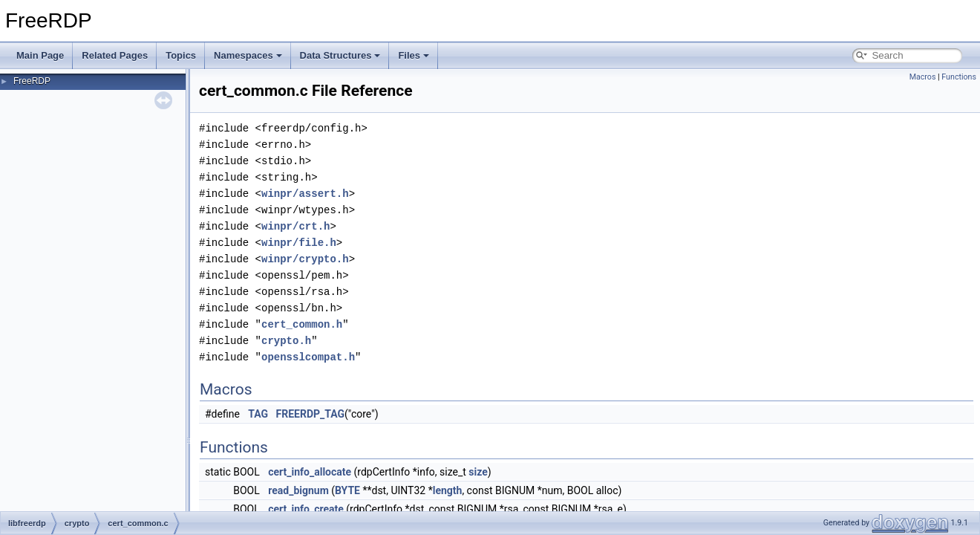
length (448, 490)
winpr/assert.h (305, 194)
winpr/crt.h (295, 226)
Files (414, 55)
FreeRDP (32, 81)
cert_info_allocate (310, 472)
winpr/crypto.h (305, 259)
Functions (959, 77)
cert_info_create (306, 509)
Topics (181, 55)
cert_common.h (302, 324)
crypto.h (286, 341)
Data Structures (340, 55)
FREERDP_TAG (311, 414)
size (478, 472)
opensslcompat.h (308, 357)
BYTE (347, 490)
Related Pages (115, 55)
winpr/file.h (299, 243)
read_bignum (298, 490)
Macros (923, 77)
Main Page (40, 55)
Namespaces (248, 55)
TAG (258, 414)
